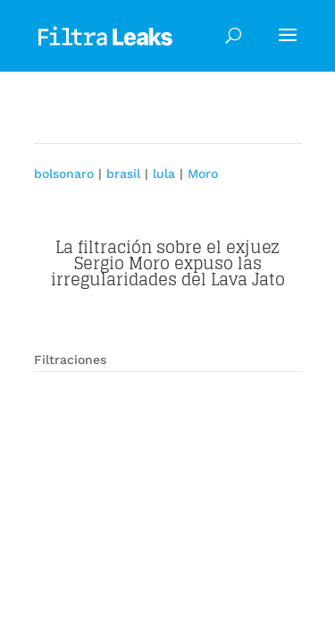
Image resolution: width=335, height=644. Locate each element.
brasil (123, 174)
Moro (203, 174)
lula (164, 174)
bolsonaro (64, 174)
